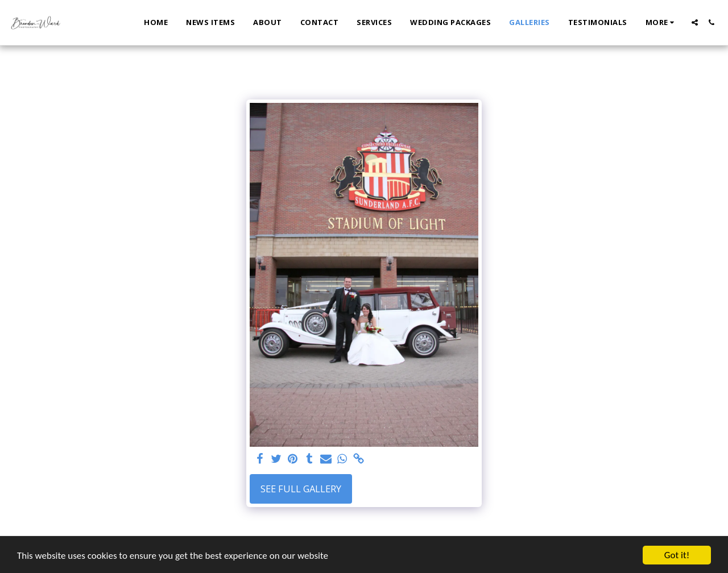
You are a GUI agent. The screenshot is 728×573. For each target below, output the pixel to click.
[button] (695, 22)
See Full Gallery (301, 489)
